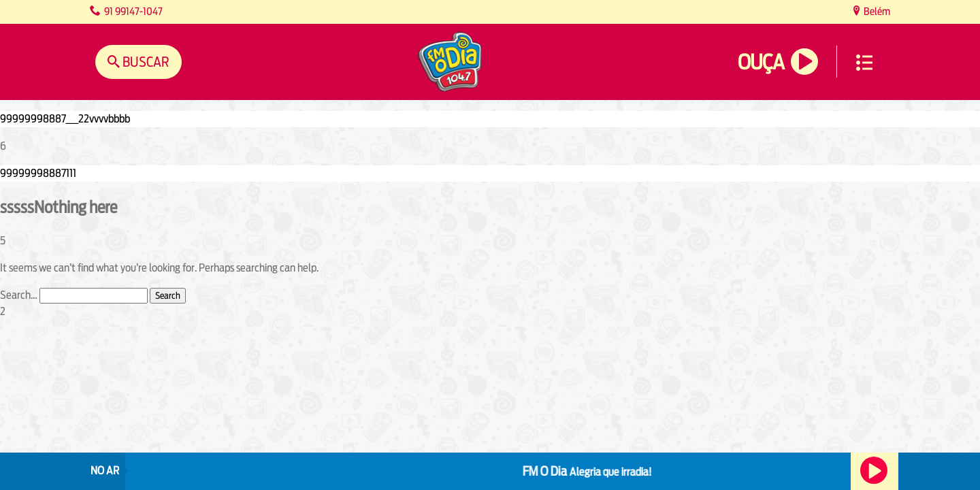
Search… (19, 295)
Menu (864, 63)
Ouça (761, 62)
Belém (876, 11)
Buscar (145, 62)
